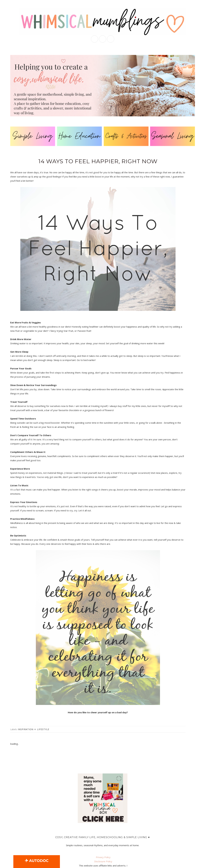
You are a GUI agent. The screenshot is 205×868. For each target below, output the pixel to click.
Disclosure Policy (103, 861)
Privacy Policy (103, 857)
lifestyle (43, 729)
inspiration (26, 729)
